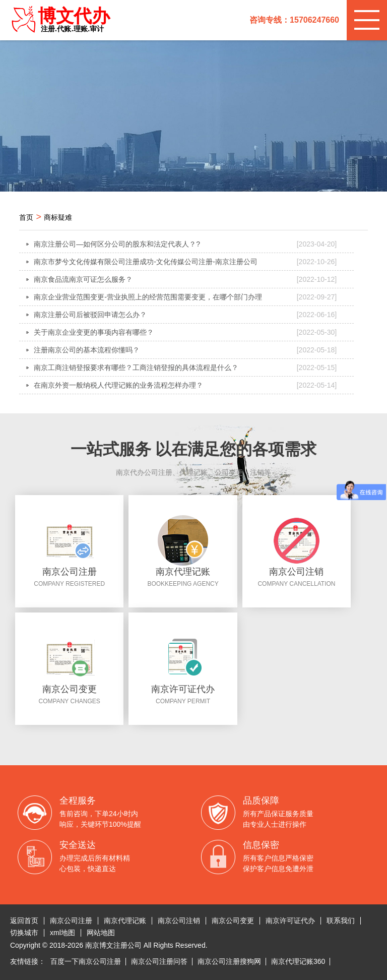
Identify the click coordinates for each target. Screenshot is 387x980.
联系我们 (341, 921)
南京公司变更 (233, 921)
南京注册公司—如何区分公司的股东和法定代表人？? (185, 244)
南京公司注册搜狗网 (229, 961)
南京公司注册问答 (159, 961)
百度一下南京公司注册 (86, 961)
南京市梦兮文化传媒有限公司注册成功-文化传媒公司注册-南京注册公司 (185, 262)
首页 (26, 217)
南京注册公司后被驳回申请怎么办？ (185, 315)
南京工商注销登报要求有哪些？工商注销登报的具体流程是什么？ (185, 367)
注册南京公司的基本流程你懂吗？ (185, 350)
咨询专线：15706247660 (294, 20)
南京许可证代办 (290, 921)
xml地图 (62, 933)
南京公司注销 (179, 921)
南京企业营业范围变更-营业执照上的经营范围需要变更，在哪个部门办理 (185, 297)
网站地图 (101, 933)
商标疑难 (58, 217)
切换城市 (24, 933)
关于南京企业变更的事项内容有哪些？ (185, 332)
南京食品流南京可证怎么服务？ (185, 279)
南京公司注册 (71, 921)
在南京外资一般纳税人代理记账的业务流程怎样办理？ (185, 385)
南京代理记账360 (298, 961)
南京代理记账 (125, 921)
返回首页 (24, 921)
